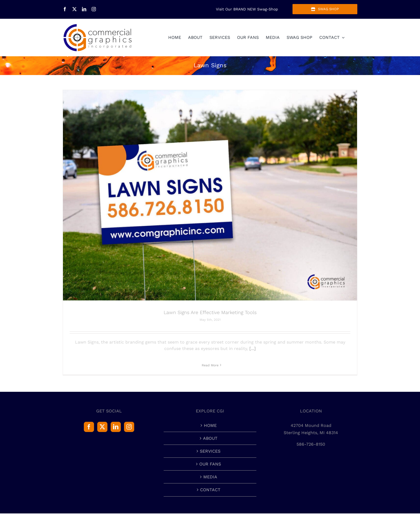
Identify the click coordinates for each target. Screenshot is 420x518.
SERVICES (210, 451)
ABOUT (210, 438)
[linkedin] (84, 9)
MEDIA (210, 477)
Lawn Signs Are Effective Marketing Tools (210, 312)
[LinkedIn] (116, 427)
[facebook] (65, 9)
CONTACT (210, 490)
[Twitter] (102, 427)
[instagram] (94, 9)
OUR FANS (210, 464)
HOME (210, 425)
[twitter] (74, 9)
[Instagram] (129, 427)
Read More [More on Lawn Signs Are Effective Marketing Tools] (210, 365)
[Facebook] (89, 427)
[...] (253, 349)
